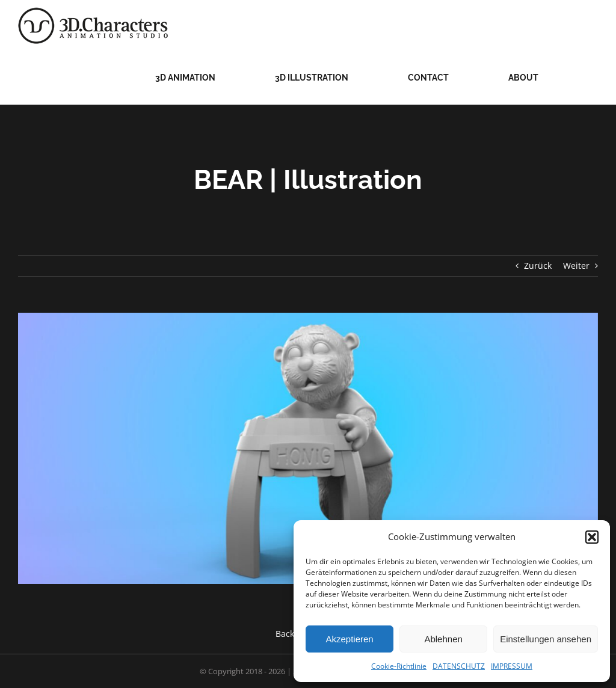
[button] (592, 537)
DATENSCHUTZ (459, 666)
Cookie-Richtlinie (399, 666)
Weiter (576, 266)
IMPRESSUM (512, 666)
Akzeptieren (349, 639)
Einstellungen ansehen (546, 639)
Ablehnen (443, 639)
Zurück (538, 266)
